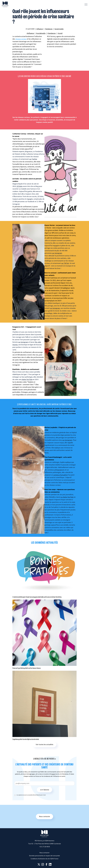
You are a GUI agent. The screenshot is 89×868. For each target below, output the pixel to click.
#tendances (52, 33)
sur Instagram (57, 253)
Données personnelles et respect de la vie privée (44, 856)
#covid (60, 33)
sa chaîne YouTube (67, 497)
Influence (40, 29)
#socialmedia (41, 33)
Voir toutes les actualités (44, 744)
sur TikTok (65, 263)
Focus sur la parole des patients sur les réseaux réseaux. (27, 668)
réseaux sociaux (21, 39)
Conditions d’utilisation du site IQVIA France (44, 859)
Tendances (49, 29)
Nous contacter (44, 816)
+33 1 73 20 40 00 (44, 847)
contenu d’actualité (60, 475)
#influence (30, 33)
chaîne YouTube (27, 379)
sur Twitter (33, 159)
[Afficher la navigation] (86, 5)
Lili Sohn (20, 186)
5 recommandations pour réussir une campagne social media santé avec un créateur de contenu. (37, 597)
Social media (59, 29)
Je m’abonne (44, 790)
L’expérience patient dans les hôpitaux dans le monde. (26, 739)
